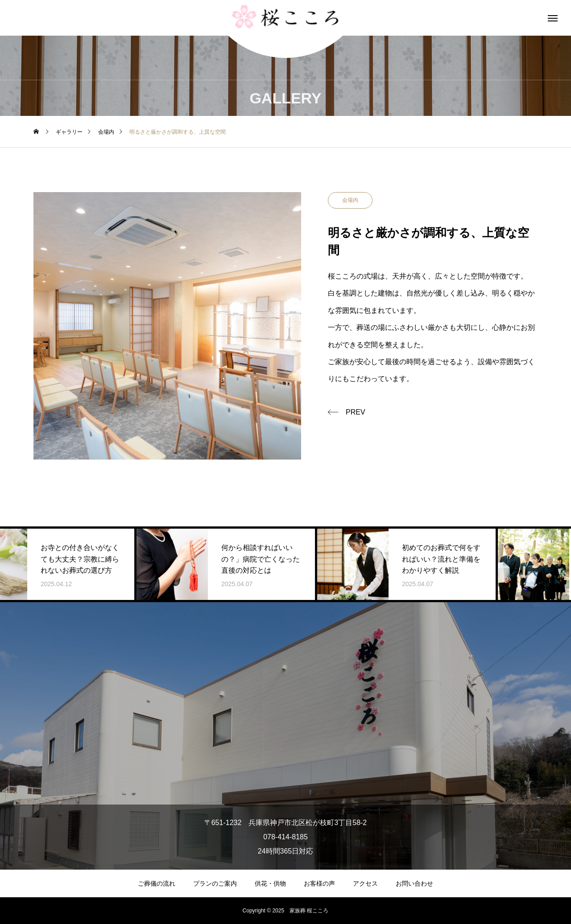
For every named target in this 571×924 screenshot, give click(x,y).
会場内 (350, 200)
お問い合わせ (414, 883)
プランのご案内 (215, 883)
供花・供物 (270, 883)
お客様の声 (319, 883)
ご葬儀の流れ (157, 883)
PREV (356, 412)
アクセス (365, 883)
